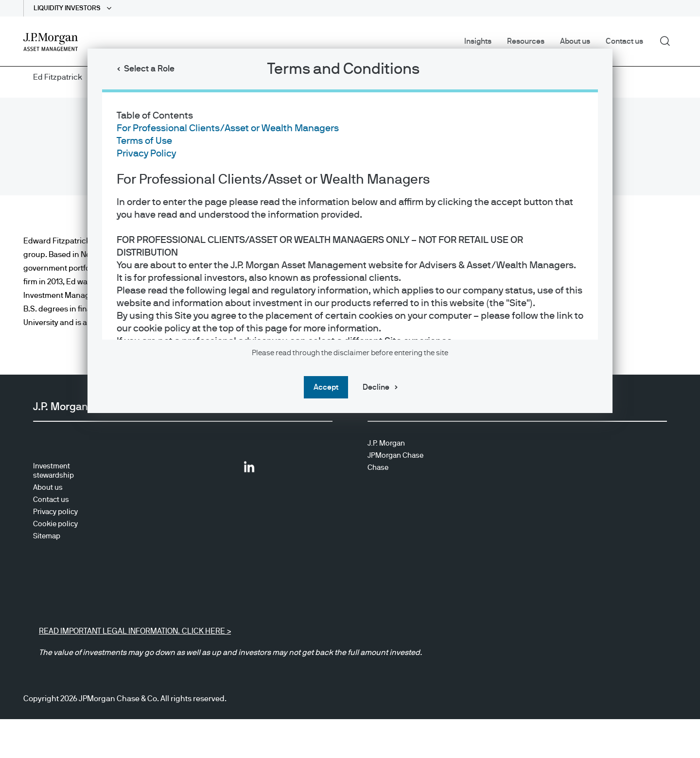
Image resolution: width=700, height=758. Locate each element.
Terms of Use (144, 141)
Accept (326, 387)
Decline (376, 387)
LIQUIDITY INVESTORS (68, 8)
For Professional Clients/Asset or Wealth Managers (228, 128)
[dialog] (350, 379)
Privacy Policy (146, 154)
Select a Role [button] (149, 69)
